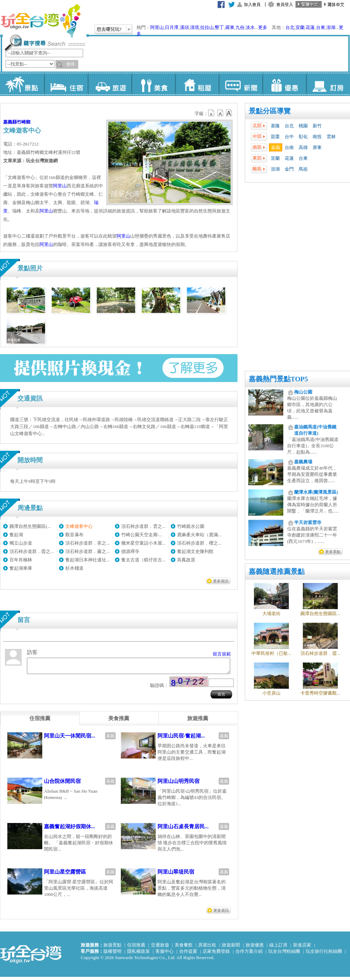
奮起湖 (16, 535)
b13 (220, 113)
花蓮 (310, 27)
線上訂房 (278, 948)
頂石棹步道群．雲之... (143, 526)
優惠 (284, 84)
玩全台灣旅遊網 (41, 21)
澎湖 (331, 27)
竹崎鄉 (24, 122)
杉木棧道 (74, 568)
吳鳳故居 (186, 560)
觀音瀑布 (74, 535)
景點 (22, 84)
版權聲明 (112, 954)
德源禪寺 (130, 551)
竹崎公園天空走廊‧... (142, 535)
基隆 (275, 126)
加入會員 (252, 5)
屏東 (317, 147)
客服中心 (165, 954)
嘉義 (276, 147)
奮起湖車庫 (21, 568)
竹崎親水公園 (191, 526)
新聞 (240, 84)
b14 (229, 113)
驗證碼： (159, 689)
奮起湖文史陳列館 (195, 551)
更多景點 (333, 552)
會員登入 (285, 5)
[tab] (40, 721)
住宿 (66, 84)
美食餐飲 (184, 948)
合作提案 (188, 954)
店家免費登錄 (216, 954)
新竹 (317, 126)
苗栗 (275, 137)
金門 (289, 169)
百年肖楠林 (21, 560)
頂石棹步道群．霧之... (87, 551)
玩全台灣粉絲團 (284, 954)
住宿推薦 (136, 948)
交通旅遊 (160, 948)
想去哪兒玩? (109, 29)
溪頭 (184, 27)
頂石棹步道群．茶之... (87, 543)
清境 (195, 27)
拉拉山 (207, 27)
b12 (212, 113)
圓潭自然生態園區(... (30, 526)
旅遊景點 (112, 948)
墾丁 (219, 27)
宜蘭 (300, 27)
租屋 (197, 84)
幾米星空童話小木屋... (143, 543)
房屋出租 (207, 948)
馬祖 (303, 169)
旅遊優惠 (255, 948)
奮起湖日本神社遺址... (87, 560)
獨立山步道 (21, 543)
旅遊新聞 (231, 948)
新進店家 (302, 948)
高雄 (303, 147)
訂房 (328, 84)
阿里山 (157, 27)
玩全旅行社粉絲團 (324, 954)
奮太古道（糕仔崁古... (143, 560)
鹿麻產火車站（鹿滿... (199, 535)
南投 (317, 137)
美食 (153, 84)
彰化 (303, 137)
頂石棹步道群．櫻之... (199, 543)
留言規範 (222, 654)
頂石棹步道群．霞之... (32, 551)
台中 (289, 137)
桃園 (303, 126)
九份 (240, 27)
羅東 (230, 27)
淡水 (250, 27)
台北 (290, 27)
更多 (263, 27)
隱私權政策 (138, 954)
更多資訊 (221, 581)
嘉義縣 (10, 122)
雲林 (331, 137)
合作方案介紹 (249, 954)
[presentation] (40, 721)
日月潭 (172, 27)
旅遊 (110, 84)
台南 (289, 147)
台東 (321, 27)
